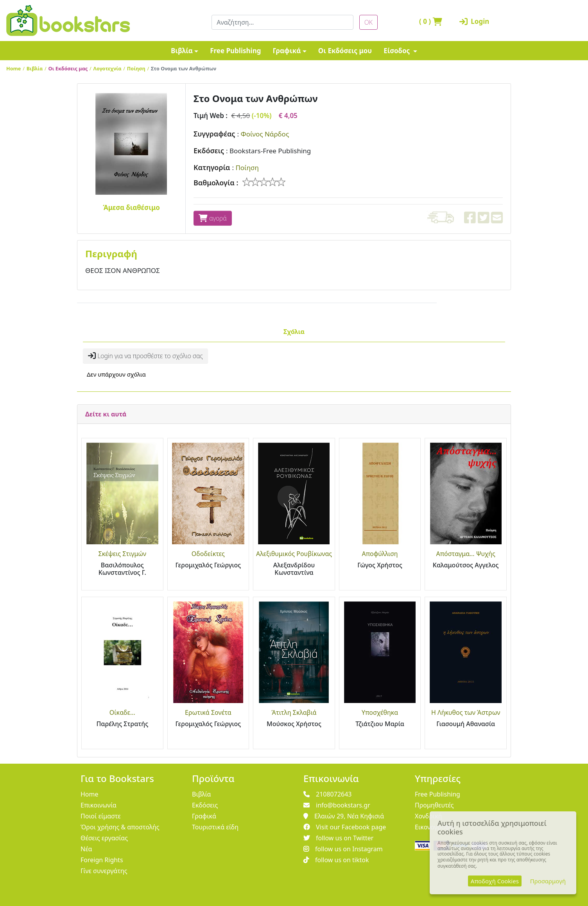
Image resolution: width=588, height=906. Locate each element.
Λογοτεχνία (108, 68)
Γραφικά (287, 51)
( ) (431, 21)
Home (13, 68)
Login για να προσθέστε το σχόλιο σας (145, 356)
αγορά (213, 218)
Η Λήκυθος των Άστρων (466, 712)
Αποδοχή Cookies (495, 881)
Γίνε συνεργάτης (104, 871)
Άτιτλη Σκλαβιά (294, 712)
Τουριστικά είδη (215, 827)
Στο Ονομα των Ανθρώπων (184, 68)
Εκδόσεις (209, 151)
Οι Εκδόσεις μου (345, 51)
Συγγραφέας (214, 134)
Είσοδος (398, 51)
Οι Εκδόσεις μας (68, 68)
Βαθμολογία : (216, 183)
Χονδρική (428, 816)
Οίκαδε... (122, 712)
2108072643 (328, 794)
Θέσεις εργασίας (104, 838)
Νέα (86, 849)
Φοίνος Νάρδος (265, 134)
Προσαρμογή (548, 881)
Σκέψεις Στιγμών (122, 554)
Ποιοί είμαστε (101, 816)
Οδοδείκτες (208, 554)
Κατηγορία (212, 167)
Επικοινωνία (99, 805)
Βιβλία (182, 51)
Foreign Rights (102, 860)
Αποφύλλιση (380, 554)
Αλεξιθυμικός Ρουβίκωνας (294, 554)
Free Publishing (235, 51)
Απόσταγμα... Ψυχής (466, 554)
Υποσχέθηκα (380, 712)
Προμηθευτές (434, 805)
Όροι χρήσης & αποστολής (120, 827)
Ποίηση (136, 68)
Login (474, 21)
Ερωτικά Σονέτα (208, 712)
